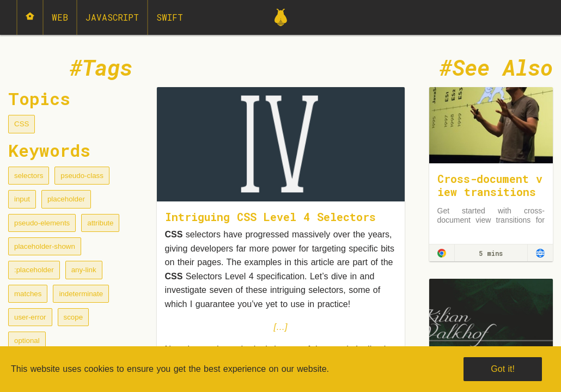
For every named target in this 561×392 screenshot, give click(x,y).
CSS (22, 124)
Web (60, 17)
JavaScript (112, 17)
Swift (170, 17)
